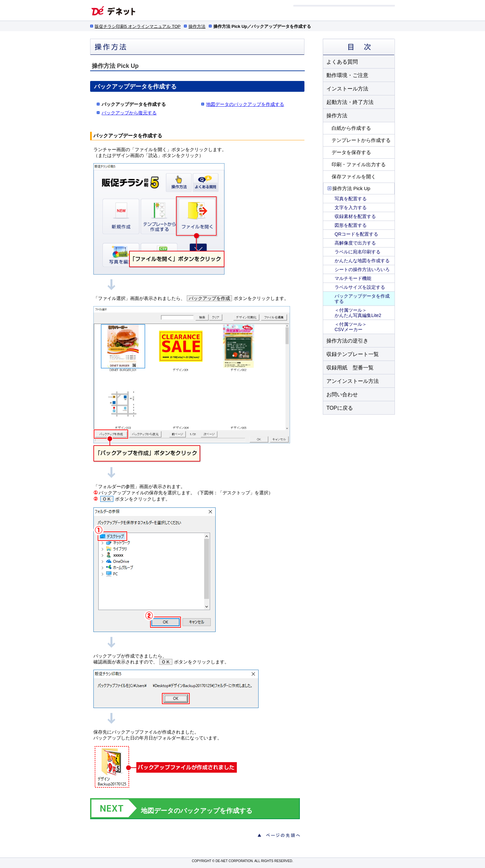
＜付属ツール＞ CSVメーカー (351, 327)
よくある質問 (342, 62)
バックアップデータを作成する (362, 299)
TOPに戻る (340, 408)
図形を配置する (351, 225)
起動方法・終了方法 (350, 102)
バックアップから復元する (129, 113)
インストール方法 (347, 89)
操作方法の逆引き (347, 341)
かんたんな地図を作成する (362, 261)
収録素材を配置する (355, 216)
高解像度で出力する (355, 243)
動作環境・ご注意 (347, 75)
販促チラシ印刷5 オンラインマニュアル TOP (138, 26)
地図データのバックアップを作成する (245, 104)
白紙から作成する (351, 128)
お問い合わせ (342, 395)
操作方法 (197, 26)
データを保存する (351, 152)
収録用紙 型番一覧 (350, 368)
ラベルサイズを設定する (360, 287)
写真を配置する (351, 199)
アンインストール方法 (353, 381)
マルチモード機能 (353, 278)
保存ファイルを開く (354, 177)
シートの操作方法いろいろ (362, 269)
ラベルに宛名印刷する (358, 252)
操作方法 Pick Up (349, 188)
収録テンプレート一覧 (353, 354)
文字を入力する (351, 207)
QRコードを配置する (356, 234)
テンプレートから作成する (361, 140)
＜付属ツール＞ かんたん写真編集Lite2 (358, 313)
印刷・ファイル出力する (359, 164)
